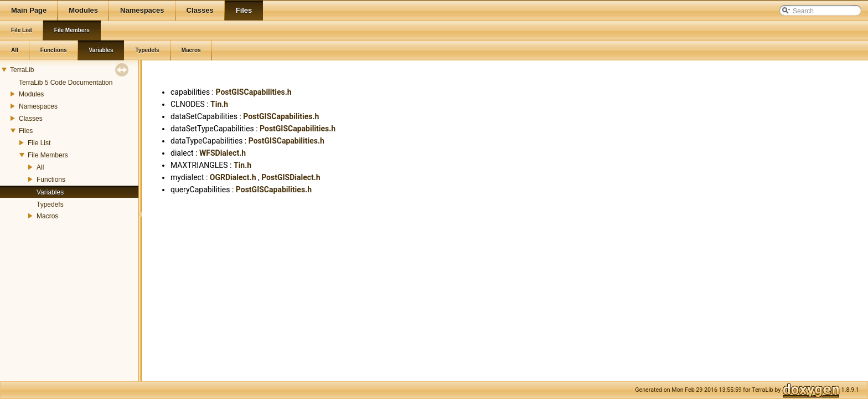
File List (39, 143)
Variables (50, 192)
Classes (31, 119)
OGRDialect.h (233, 177)
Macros (47, 216)
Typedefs (50, 204)
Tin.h (219, 104)
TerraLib (22, 70)
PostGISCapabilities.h (253, 92)
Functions (51, 180)
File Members (48, 155)
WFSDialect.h (223, 153)
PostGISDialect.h (291, 177)
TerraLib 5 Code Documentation (66, 83)
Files (26, 131)
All (40, 167)
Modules (31, 94)
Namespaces (38, 106)
